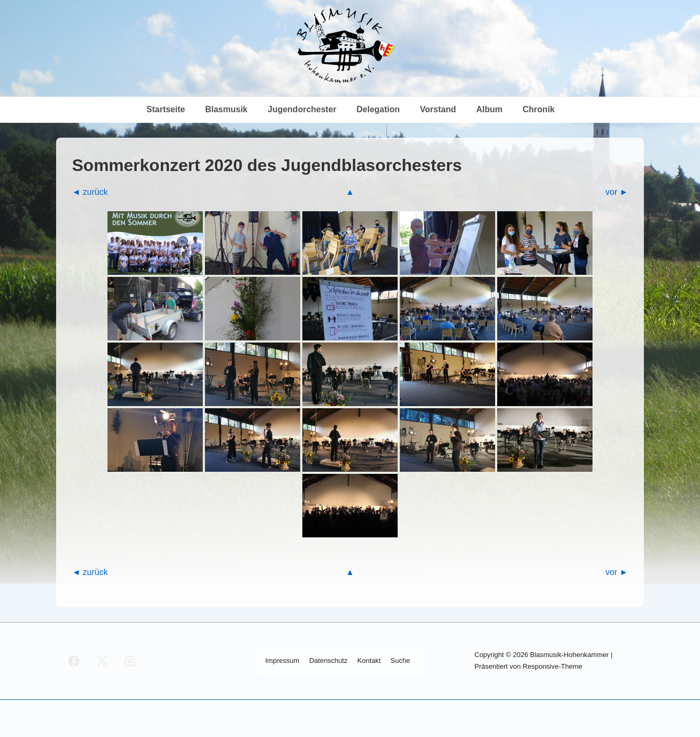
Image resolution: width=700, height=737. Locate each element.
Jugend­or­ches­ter (302, 109)
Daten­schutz (328, 660)
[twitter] (102, 661)
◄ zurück (90, 192)
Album (489, 109)
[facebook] (74, 661)
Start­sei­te (166, 109)
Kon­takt (369, 660)
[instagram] (130, 661)
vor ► (617, 192)
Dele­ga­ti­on (378, 109)
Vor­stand (438, 109)
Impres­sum (282, 660)
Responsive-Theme (553, 666)
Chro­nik (539, 109)
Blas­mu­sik (226, 109)
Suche (401, 660)
